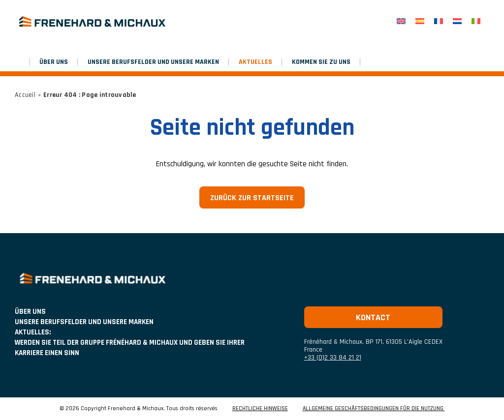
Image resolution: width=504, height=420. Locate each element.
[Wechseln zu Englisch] (401, 21)
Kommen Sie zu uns (321, 62)
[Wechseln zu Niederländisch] (457, 21)
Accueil (25, 95)
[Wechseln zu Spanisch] (420, 21)
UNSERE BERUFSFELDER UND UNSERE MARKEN (153, 62)
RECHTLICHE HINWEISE (260, 409)
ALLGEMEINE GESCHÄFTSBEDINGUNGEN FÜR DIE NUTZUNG (374, 409)
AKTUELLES (255, 62)
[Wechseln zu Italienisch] (476, 21)
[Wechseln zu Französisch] (439, 21)
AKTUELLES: (33, 332)
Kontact (373, 317)
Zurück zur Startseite (252, 198)
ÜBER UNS (54, 62)
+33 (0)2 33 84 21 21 (333, 358)
